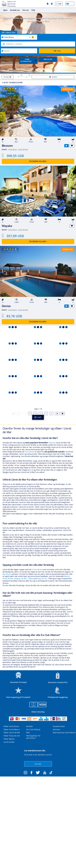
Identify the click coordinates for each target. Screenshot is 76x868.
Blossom (7, 146)
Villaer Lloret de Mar (12, 733)
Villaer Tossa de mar (12, 736)
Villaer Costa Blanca (12, 729)
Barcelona (7, 574)
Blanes (67, 576)
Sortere (53, 77)
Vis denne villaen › (38, 161)
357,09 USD (15, 236)
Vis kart (8, 77)
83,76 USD (14, 316)
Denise (6, 306)
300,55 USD (15, 156)
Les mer (38, 764)
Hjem (5, 10)
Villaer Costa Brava (11, 726)
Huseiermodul (59, 726)
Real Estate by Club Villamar (64, 733)
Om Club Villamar (33, 729)
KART (38, 417)
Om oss (26, 10)
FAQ (33, 10)
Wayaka (7, 226)
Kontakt (29, 726)
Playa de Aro (42, 579)
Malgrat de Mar (21, 579)
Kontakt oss (15, 10)
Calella (30, 579)
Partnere (57, 729)
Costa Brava (13, 149)
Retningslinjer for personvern (33, 737)
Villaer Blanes (9, 739)
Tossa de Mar (8, 579)
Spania (52, 443)
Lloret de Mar (23, 149)
